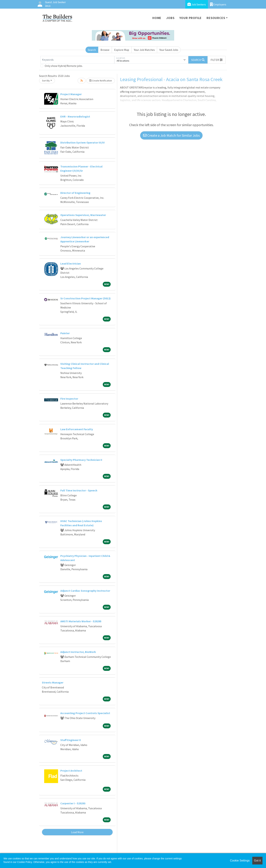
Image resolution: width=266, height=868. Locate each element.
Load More (77, 832)
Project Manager (71, 94)
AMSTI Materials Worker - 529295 (81, 621)
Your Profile (191, 18)
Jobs (170, 18)
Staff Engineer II (71, 740)
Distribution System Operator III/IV (83, 142)
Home (157, 18)
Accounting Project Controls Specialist (85, 713)
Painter (65, 333)
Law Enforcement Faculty (77, 429)
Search (92, 50)
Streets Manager (53, 682)
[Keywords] (77, 60)
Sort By (46, 81)
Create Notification (101, 81)
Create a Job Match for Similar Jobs (171, 135)
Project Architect (71, 771)
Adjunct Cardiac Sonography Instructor (85, 591)
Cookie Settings (240, 861)
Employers (218, 4)
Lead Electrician (71, 263)
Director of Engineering (75, 193)
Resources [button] (216, 18)
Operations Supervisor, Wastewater (83, 215)
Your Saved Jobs (169, 50)
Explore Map (122, 50)
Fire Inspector (69, 399)
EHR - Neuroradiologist (75, 116)
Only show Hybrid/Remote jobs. (64, 66)
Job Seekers (197, 4)
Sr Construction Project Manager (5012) (85, 298)
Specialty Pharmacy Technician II (81, 460)
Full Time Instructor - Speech (79, 490)
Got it (257, 861)
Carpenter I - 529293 (73, 803)
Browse (105, 50)
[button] (217, 60)
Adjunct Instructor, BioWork (78, 652)
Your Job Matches (144, 50)
